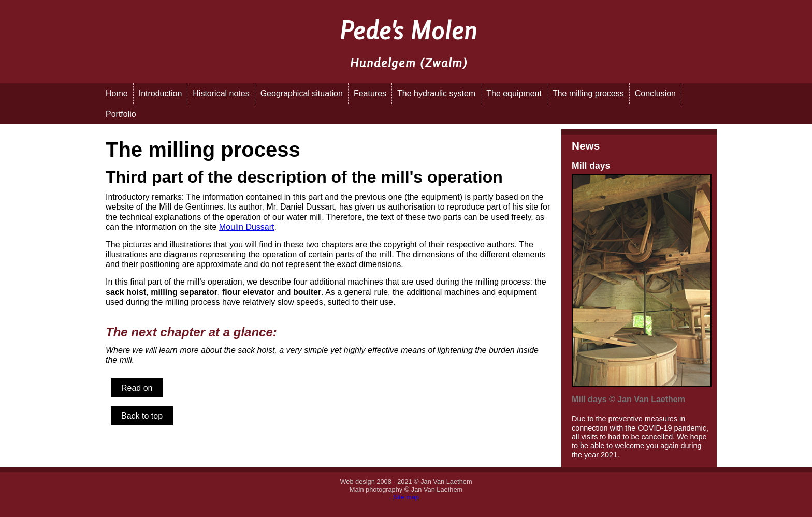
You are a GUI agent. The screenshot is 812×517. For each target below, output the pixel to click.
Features (370, 93)
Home (117, 93)
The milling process (588, 93)
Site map (406, 497)
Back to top (142, 416)
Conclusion (655, 93)
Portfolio (121, 114)
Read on (137, 388)
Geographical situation (302, 93)
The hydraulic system (436, 93)
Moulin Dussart (247, 227)
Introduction (161, 93)
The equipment (514, 93)
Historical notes (221, 93)
